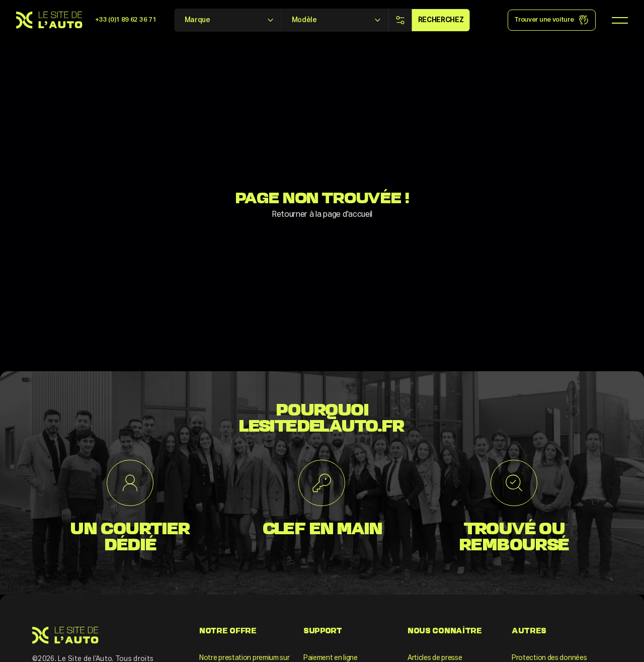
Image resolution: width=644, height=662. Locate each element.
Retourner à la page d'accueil (322, 215)
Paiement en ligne (331, 658)
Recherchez (441, 20)
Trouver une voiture (551, 20)
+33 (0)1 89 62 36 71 (126, 20)
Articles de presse (435, 658)
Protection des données (549, 658)
